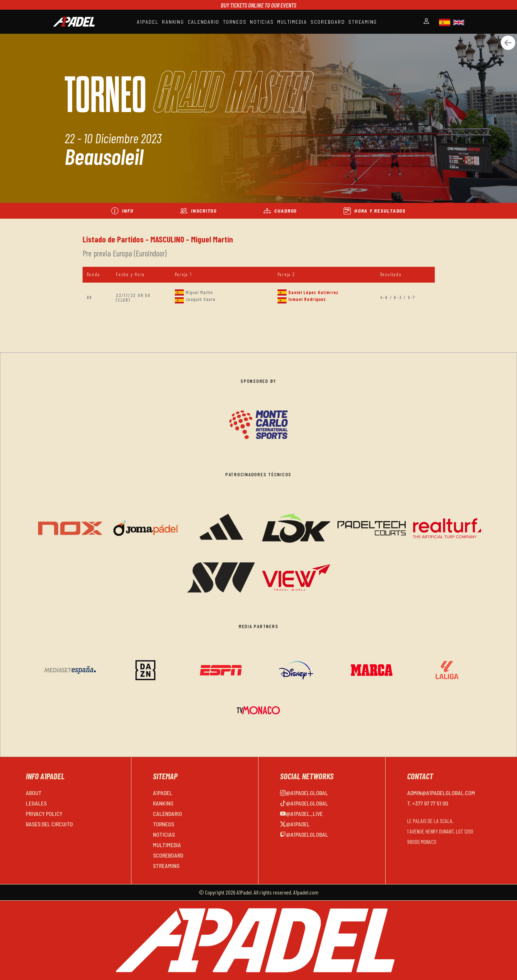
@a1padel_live (301, 814)
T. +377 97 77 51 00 (428, 803)
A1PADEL (148, 22)
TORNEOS (235, 22)
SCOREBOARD (328, 22)
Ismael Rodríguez (307, 299)
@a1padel (295, 824)
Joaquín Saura (201, 299)
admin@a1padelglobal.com (441, 793)
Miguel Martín (199, 292)
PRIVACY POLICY (44, 814)
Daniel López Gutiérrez (313, 292)
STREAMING (363, 22)
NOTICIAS (262, 22)
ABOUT (34, 793)
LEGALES (36, 803)
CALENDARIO (204, 22)
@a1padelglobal (304, 793)
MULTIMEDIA (292, 22)
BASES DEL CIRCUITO (49, 824)
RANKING (173, 22)
